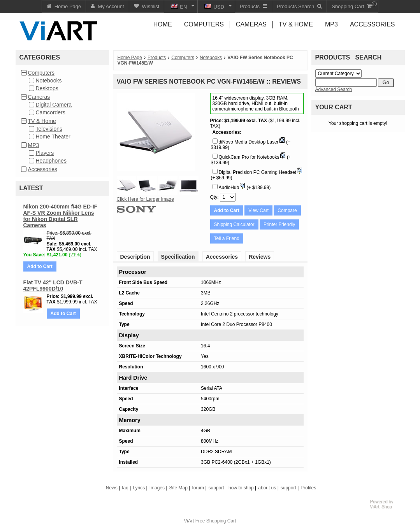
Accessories (43, 169)
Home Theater (53, 137)
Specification (178, 257)
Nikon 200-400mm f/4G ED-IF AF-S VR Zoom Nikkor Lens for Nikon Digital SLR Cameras (61, 216)
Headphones (51, 161)
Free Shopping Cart (216, 521)
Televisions (49, 129)
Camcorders (51, 112)
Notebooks (49, 81)
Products (157, 58)
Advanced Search (334, 89)
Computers (41, 73)
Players (45, 153)
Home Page (130, 58)
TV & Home (42, 121)
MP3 (34, 145)
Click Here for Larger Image (145, 199)
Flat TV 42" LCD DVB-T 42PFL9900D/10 (53, 286)
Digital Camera (54, 105)
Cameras (39, 97)
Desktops (47, 88)
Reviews (260, 257)
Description (135, 257)
